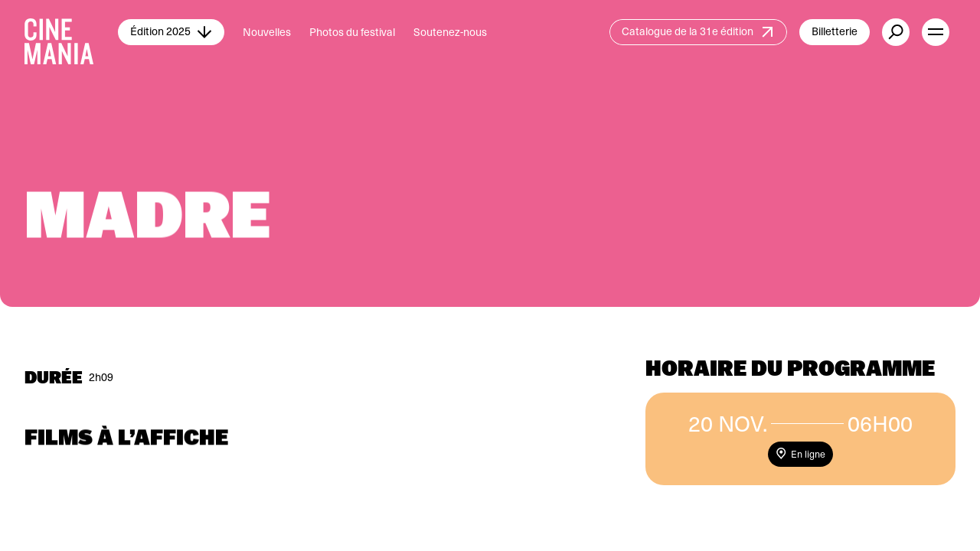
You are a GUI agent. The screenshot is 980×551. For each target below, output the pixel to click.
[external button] (896, 32)
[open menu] (936, 32)
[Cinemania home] (71, 32)
